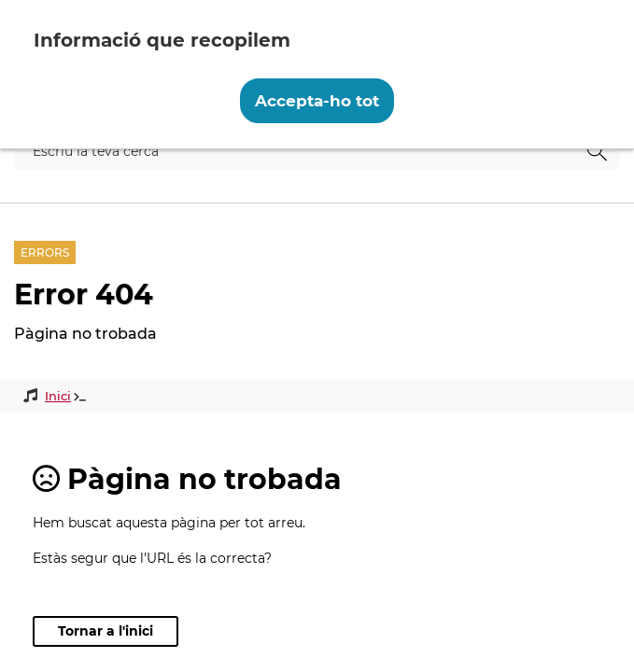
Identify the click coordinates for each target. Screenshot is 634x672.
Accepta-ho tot (317, 101)
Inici (58, 396)
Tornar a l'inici (106, 631)
